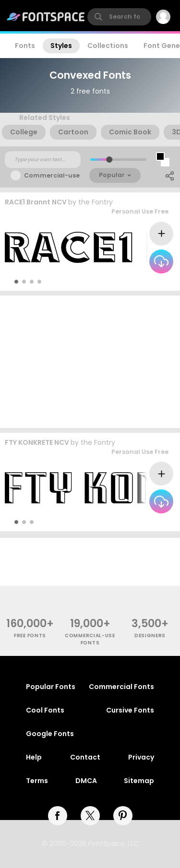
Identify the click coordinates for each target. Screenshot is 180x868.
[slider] (109, 160)
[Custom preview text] (43, 160)
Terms (37, 781)
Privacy (141, 757)
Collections (108, 46)
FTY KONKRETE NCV (37, 442)
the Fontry (96, 202)
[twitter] (90, 816)
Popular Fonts (51, 687)
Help (34, 757)
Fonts (25, 46)
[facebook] (58, 816)
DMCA (86, 781)
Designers (150, 636)
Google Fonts (50, 734)
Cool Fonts (45, 710)
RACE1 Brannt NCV (36, 202)
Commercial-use (52, 175)
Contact (85, 757)
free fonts (30, 636)
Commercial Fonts (121, 687)
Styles (61, 46)
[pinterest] (123, 816)
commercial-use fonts (90, 639)
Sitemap (139, 781)
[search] (119, 17)
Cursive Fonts (130, 710)
